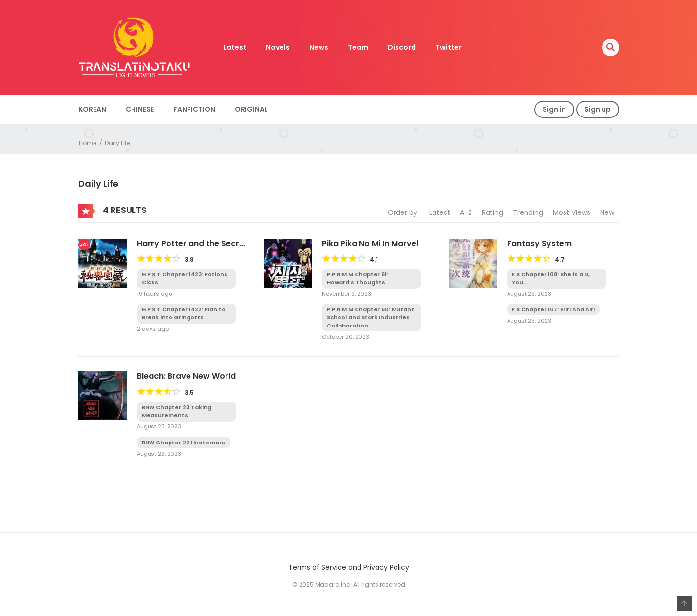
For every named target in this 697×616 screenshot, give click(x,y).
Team (358, 47)
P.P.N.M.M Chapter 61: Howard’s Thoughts (358, 279)
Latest (235, 47)
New (607, 212)
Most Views (572, 212)
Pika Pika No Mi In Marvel (370, 243)
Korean (92, 109)
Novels (278, 47)
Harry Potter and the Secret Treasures (192, 248)
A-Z (466, 212)
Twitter (449, 47)
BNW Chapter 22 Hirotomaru (184, 443)
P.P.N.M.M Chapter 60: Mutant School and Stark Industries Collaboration (370, 318)
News (319, 47)
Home (88, 143)
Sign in (554, 109)
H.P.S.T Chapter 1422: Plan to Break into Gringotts (184, 314)
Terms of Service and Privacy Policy (349, 567)
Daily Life (117, 143)
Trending (528, 212)
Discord (402, 47)
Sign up (598, 109)
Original (251, 109)
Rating (492, 212)
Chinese (140, 109)
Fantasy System (539, 243)
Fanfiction (194, 109)
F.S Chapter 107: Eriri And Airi (553, 309)
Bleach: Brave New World (186, 376)
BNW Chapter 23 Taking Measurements (177, 412)
